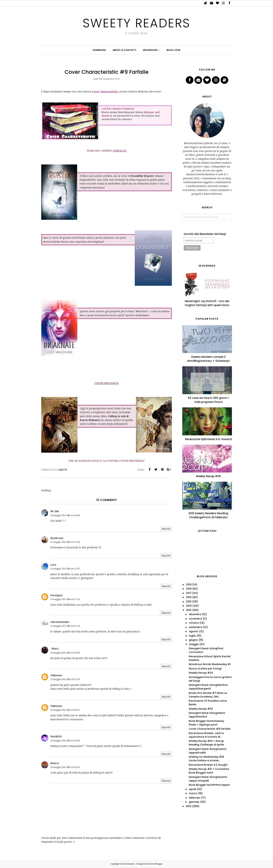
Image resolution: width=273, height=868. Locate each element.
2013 (189, 610)
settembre (196, 627)
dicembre (195, 614)
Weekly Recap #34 (201, 673)
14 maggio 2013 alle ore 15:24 (65, 542)
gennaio (194, 802)
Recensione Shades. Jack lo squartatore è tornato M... (206, 735)
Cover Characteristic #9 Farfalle (210, 729)
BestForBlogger (155, 864)
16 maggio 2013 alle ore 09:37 (65, 710)
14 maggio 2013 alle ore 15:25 (65, 569)
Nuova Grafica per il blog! (205, 669)
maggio (194, 644)
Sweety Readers (136, 23)
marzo (193, 793)
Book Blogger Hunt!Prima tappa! (209, 785)
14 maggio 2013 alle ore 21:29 (65, 626)
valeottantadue (60, 622)
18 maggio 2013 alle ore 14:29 (65, 767)
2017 (189, 593)
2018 (189, 589)
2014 (189, 606)
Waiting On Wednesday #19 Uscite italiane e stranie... (206, 759)
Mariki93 (56, 736)
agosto (194, 631)
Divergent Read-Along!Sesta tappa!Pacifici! (207, 715)
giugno (193, 640)
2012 (189, 806)
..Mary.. (55, 649)
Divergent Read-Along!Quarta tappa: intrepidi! (208, 779)
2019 (189, 585)
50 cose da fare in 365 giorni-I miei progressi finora (208, 400)
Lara (53, 565)
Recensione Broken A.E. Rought (208, 765)
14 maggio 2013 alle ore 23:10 (65, 653)
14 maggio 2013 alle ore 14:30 (65, 515)
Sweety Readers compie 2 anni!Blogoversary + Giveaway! (208, 359)
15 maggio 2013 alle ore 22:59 (65, 679)
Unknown (56, 675)
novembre (195, 619)
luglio (192, 636)
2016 (189, 597)
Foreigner (57, 595)
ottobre (194, 623)
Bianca (55, 763)
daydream (57, 538)
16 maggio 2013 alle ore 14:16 (65, 741)
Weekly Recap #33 (201, 709)
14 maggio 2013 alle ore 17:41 (65, 599)
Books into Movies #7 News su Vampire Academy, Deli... (208, 695)
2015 (189, 602)
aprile (193, 789)
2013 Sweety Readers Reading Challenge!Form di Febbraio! (208, 515)
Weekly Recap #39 (208, 476)
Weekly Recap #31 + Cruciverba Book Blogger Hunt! (209, 771)
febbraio (194, 798)
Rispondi (166, 529)
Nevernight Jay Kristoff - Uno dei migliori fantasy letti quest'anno (207, 303)
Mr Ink (55, 511)
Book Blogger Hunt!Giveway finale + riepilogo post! (206, 723)
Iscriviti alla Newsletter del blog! (205, 234)
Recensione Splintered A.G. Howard (208, 439)
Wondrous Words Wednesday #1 (210, 664)
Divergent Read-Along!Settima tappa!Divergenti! (208, 687)
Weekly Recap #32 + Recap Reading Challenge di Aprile (206, 743)
